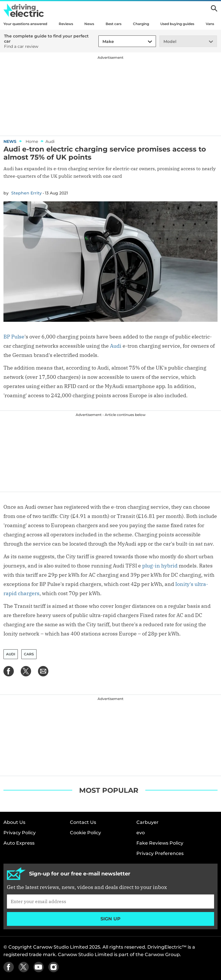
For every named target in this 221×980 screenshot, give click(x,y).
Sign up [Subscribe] (110, 919)
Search (214, 8)
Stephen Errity (26, 193)
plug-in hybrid (160, 566)
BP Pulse (14, 337)
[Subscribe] (110, 901)
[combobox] (102, 42)
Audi (116, 346)
